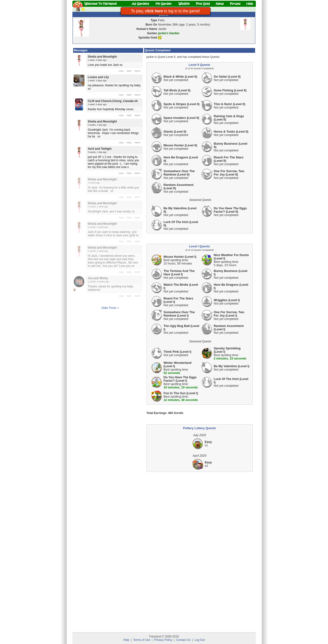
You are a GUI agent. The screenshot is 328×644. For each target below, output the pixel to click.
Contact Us (183, 640)
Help (126, 640)
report (137, 71)
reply (129, 71)
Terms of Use (142, 640)
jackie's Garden (169, 33)
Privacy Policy (163, 640)
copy (121, 71)
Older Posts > (110, 308)
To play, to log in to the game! (165, 11)
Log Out (200, 640)
